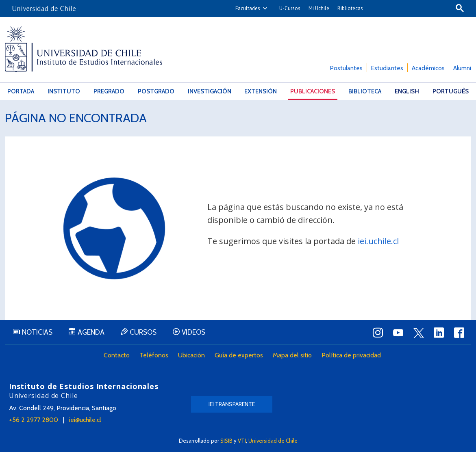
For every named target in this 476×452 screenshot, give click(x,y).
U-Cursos (290, 8)
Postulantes (346, 68)
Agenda (91, 332)
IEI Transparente (232, 404)
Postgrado (156, 91)
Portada (21, 91)
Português (451, 91)
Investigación (210, 91)
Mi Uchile (319, 8)
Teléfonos (154, 355)
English (407, 91)
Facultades (248, 8)
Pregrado (109, 91)
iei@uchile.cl (85, 420)
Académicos (428, 68)
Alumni (462, 68)
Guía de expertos (239, 355)
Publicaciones (313, 91)
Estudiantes (387, 68)
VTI (242, 441)
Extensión (261, 91)
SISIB (226, 441)
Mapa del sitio (292, 355)
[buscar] (407, 9)
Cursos (143, 332)
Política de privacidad (351, 355)
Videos (193, 332)
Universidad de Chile (273, 441)
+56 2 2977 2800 (34, 420)
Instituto (64, 91)
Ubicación (191, 355)
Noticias (37, 332)
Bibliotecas (350, 8)
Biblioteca (365, 91)
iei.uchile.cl (378, 241)
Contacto (117, 355)
